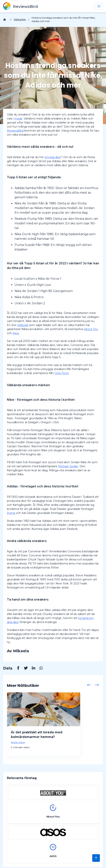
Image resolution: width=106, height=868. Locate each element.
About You (91, 329)
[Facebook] (16, 669)
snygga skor (53, 157)
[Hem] (5, 20)
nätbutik (23, 325)
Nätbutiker (20, 20)
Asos (16, 333)
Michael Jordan (68, 466)
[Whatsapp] (39, 669)
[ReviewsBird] (20, 6)
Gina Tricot (62, 373)
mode (18, 119)
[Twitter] (24, 669)
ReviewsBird (15, 131)
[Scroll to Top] (96, 858)
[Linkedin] (32, 669)
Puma (11, 513)
